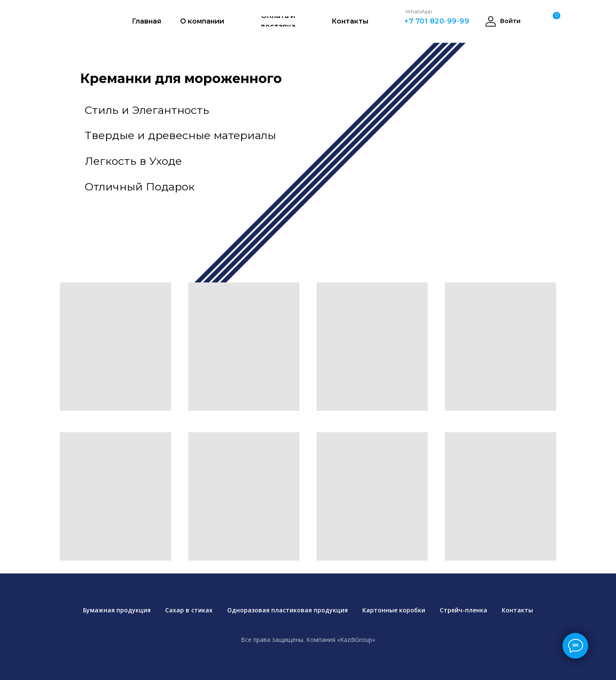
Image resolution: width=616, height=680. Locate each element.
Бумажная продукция (117, 610)
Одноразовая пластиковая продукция (287, 610)
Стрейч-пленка (463, 610)
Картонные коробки (394, 610)
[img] (458, 154)
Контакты (517, 610)
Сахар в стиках (189, 610)
